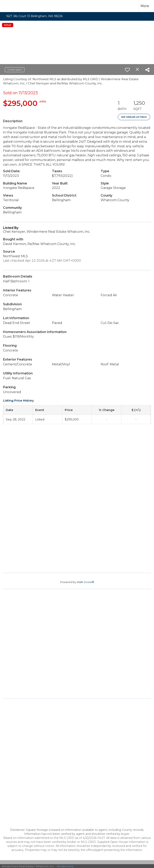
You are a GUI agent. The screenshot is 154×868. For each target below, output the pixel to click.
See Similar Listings (134, 117)
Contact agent (15, 70)
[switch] (127, 70)
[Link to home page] (9, 5)
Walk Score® (85, 582)
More (145, 6)
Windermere (65, 866)
